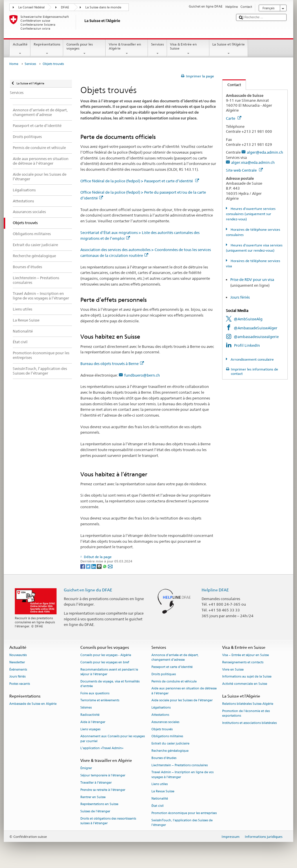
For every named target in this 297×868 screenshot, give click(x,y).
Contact (232, 85)
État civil (157, 806)
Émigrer (86, 768)
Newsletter (17, 662)
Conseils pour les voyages (84, 49)
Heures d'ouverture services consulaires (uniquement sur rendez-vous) (251, 214)
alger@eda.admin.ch (265, 152)
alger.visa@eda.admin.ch (253, 162)
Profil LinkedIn (247, 345)
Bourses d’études (164, 758)
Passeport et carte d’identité (172, 667)
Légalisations (161, 708)
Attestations (160, 715)
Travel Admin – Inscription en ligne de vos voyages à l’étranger (182, 775)
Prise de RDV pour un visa (252, 279)
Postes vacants (20, 684)
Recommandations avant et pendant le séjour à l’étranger (109, 672)
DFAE (65, 7)
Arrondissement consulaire (252, 359)
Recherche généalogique (170, 751)
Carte (234, 118)
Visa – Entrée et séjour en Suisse (246, 655)
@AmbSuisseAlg (248, 319)
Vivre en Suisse (233, 670)
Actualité (20, 49)
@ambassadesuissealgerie (256, 337)
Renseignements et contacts (243, 662)
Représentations (47, 49)
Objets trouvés (162, 729)
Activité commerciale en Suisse (245, 684)
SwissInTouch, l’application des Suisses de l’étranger (182, 823)
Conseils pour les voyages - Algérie (106, 655)
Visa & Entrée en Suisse (188, 49)
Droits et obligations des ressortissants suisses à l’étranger (108, 821)
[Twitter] (89, 566)
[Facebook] (83, 566)
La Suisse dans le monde (103, 7)
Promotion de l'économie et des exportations (246, 713)
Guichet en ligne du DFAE (88, 590)
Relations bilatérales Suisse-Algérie (248, 704)
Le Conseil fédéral (31, 7)
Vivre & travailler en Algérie (127, 49)
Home (14, 64)
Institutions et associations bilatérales (249, 723)
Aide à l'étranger (93, 722)
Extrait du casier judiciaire (170, 744)
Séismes (86, 708)
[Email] (110, 566)
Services (157, 49)
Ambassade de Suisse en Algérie (33, 704)
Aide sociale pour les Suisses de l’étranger (182, 701)
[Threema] (100, 566)
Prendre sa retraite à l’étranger (103, 790)
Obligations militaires (167, 737)
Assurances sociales (165, 722)
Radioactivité (90, 715)
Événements (18, 670)
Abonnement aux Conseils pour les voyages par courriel (113, 739)
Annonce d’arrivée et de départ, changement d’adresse (175, 657)
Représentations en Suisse (99, 804)
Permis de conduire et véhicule (174, 681)
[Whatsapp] (105, 566)
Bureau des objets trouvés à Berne (112, 364)
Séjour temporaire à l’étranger (103, 776)
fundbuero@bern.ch (142, 375)
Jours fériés (240, 297)
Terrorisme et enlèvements (100, 701)
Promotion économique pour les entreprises (184, 813)
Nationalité (160, 799)
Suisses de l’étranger (95, 812)
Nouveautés (18, 655)
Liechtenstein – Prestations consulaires (180, 765)
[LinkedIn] (94, 566)
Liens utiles (160, 784)
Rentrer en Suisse (93, 797)
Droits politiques (164, 674)
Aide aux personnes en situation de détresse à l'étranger (184, 691)
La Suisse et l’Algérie (229, 49)
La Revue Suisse (163, 792)
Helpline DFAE (215, 590)
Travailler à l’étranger (96, 783)
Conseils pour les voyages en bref (105, 662)
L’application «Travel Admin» (102, 748)
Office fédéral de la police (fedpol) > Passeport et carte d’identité (140, 181)
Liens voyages (90, 729)
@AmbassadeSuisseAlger (256, 328)
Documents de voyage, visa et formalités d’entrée (110, 684)
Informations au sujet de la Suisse (247, 677)
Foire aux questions (95, 693)
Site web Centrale (244, 170)
